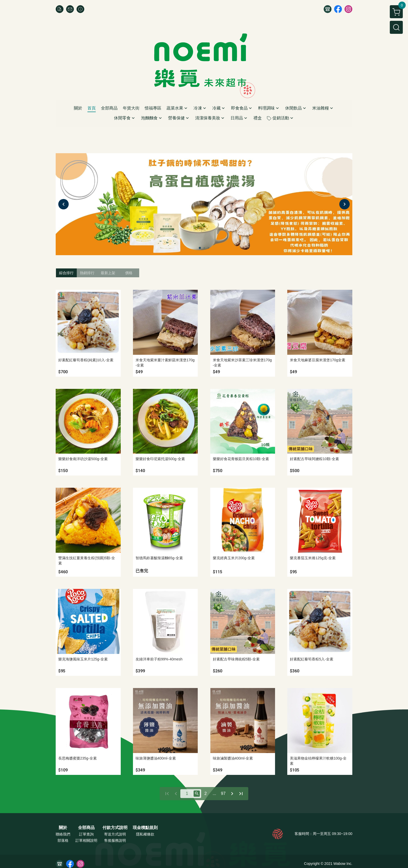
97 (223, 793)
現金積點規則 (145, 828)
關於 (63, 828)
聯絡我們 (63, 834)
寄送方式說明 (115, 834)
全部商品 (86, 828)
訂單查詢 (86, 834)
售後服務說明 (115, 840)
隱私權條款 (145, 834)
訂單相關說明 (86, 840)
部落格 (63, 840)
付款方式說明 (115, 828)
